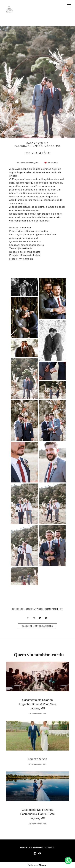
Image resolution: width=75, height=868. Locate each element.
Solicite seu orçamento (37, 626)
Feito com (37, 865)
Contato (50, 848)
